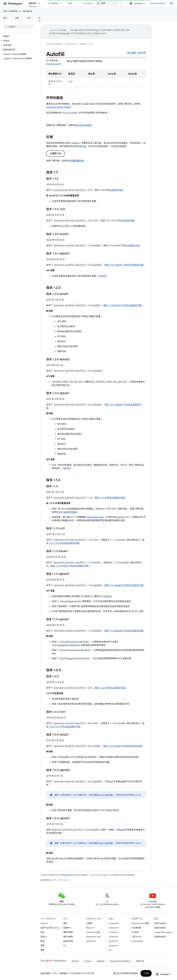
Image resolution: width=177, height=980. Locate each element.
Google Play (89, 3)
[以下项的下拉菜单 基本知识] (41, 3)
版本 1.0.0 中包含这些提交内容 (110, 688)
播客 (42, 950)
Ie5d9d (102, 276)
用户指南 (132, 53)
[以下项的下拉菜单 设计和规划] (61, 3)
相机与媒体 (68, 937)
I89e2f (67, 468)
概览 (5, 18)
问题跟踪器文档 (76, 161)
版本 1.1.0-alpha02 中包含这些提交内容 (124, 585)
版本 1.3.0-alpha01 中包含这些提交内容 (124, 265)
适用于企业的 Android (50, 928)
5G (65, 945)
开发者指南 (136, 928)
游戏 (65, 923)
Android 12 (114, 937)
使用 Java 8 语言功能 (104, 795)
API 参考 (135, 932)
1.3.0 (70, 81)
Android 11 (113, 941)
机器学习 (67, 928)
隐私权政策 (68, 941)
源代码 (43, 937)
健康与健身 (68, 932)
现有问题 (82, 146)
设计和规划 (52, 3)
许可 (55, 973)
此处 (111, 782)
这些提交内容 (116, 190)
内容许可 (67, 875)
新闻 (42, 941)
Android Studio (158, 3)
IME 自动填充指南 (68, 512)
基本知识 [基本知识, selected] (33, 3)
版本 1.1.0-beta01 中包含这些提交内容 (70, 566)
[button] (18, 41)
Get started (11, 11)
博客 (42, 945)
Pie (110, 950)
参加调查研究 (160, 937)
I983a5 (108, 596)
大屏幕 (89, 923)
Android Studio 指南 (140, 923)
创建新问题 (56, 154)
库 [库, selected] (39, 18)
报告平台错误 (160, 923)
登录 (172, 3)
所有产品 (140, 961)
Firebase (101, 961)
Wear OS (90, 928)
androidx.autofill (54, 64)
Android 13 (114, 932)
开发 (70, 3)
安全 (42, 932)
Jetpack (28, 11)
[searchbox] (19, 27)
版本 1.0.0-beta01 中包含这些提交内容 (123, 746)
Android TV (91, 941)
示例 (29, 18)
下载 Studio (136, 937)
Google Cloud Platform (120, 961)
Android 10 (114, 945)
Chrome (88, 961)
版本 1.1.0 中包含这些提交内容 (110, 498)
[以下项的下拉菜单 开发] (76, 3)
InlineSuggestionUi (95, 517)
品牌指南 (63, 973)
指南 (17, 18)
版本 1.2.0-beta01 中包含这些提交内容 (123, 305)
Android (44, 923)
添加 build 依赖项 (83, 125)
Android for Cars (93, 937)
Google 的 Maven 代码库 (58, 107)
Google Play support (163, 932)
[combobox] (109, 3)
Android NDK (137, 941)
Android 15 (114, 923)
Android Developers (54, 44)
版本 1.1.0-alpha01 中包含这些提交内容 (124, 631)
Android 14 (114, 928)
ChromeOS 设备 (93, 932)
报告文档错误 (160, 928)
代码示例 (141, 53)
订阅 (146, 973)
